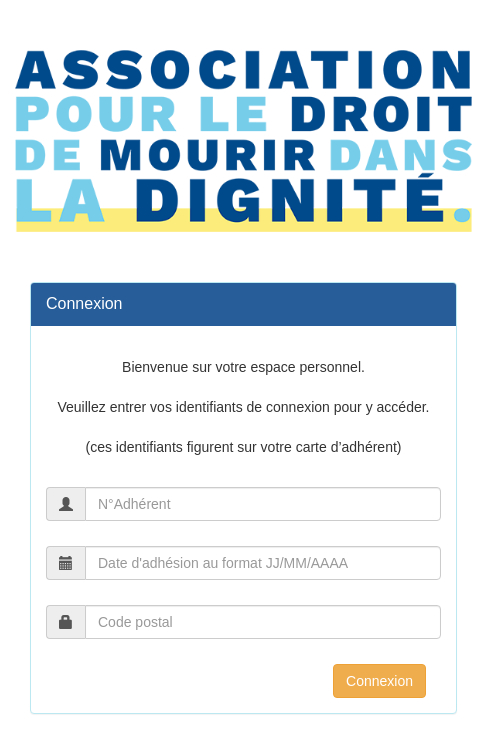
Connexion (379, 681)
